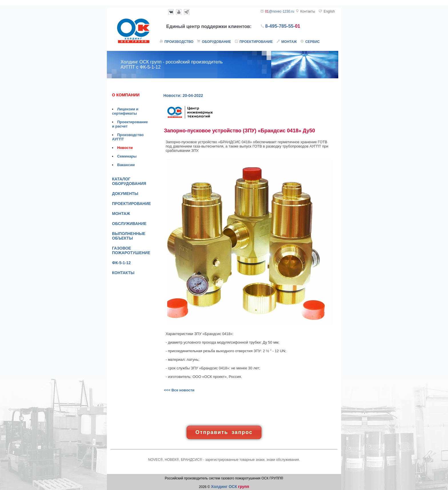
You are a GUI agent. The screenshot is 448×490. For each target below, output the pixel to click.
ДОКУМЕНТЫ (125, 194)
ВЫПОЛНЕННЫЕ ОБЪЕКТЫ (129, 236)
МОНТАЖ (121, 214)
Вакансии (126, 165)
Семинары (127, 156)
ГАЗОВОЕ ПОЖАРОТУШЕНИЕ (131, 250)
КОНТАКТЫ (123, 273)
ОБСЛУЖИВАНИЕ (129, 224)
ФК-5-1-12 (121, 263)
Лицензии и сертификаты (125, 111)
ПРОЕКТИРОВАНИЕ (131, 204)
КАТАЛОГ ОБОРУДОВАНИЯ (129, 181)
